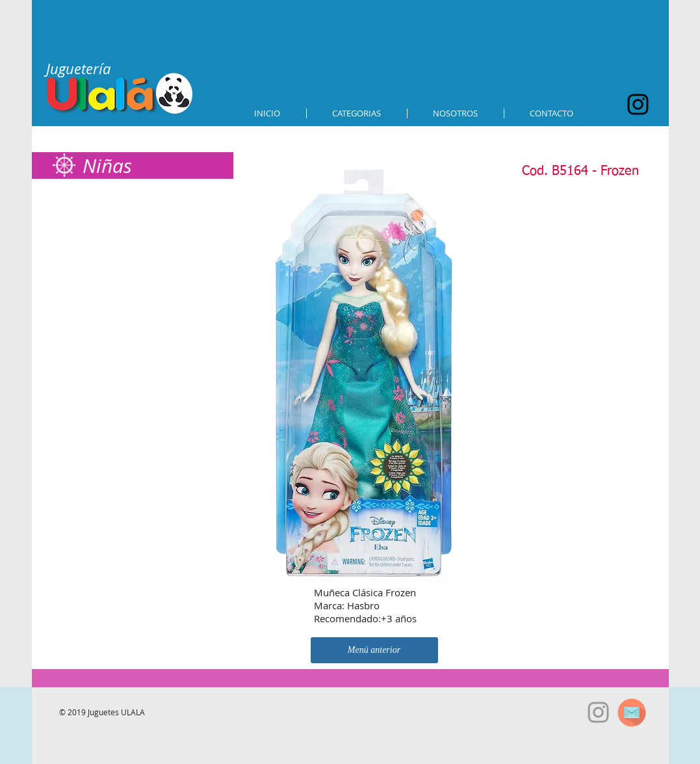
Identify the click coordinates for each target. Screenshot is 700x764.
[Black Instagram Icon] (638, 104)
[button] (357, 113)
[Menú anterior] (374, 650)
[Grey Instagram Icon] (598, 712)
